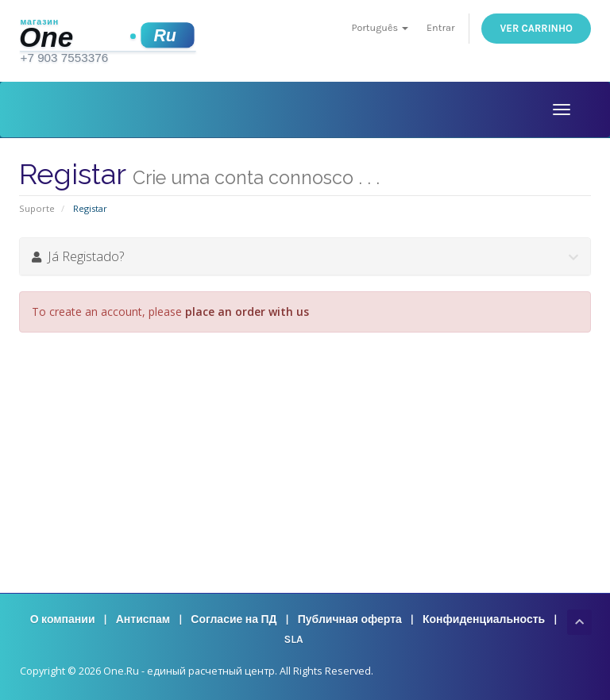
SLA (293, 639)
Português (380, 27)
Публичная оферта (350, 619)
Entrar (440, 27)
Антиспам (143, 619)
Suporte (37, 208)
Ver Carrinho (536, 28)
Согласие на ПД (234, 619)
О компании (63, 619)
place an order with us (247, 312)
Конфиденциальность (484, 619)
